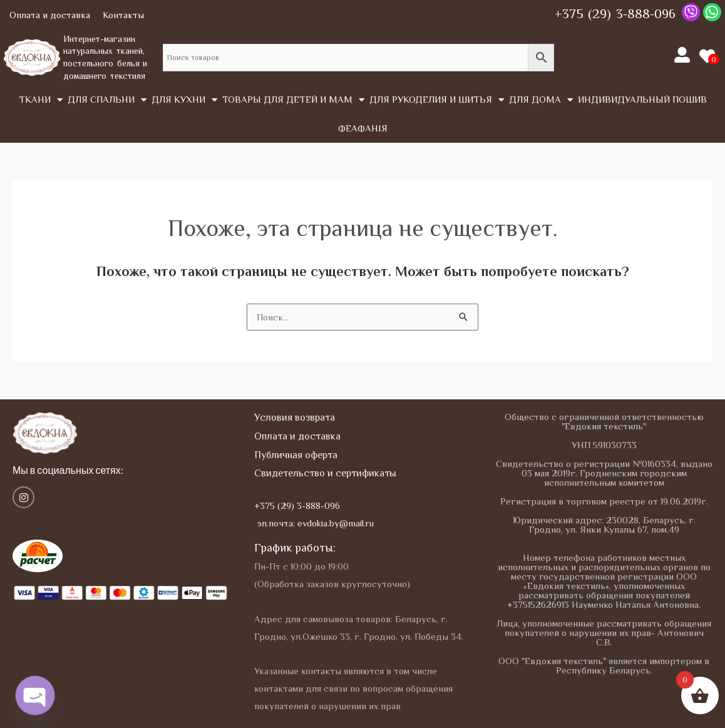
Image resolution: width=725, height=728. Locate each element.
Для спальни (107, 100)
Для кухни (184, 100)
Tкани (41, 100)
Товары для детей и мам (293, 100)
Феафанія (363, 128)
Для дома (541, 100)
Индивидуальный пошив (642, 99)
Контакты (123, 15)
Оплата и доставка (50, 15)
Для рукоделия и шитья (437, 100)
